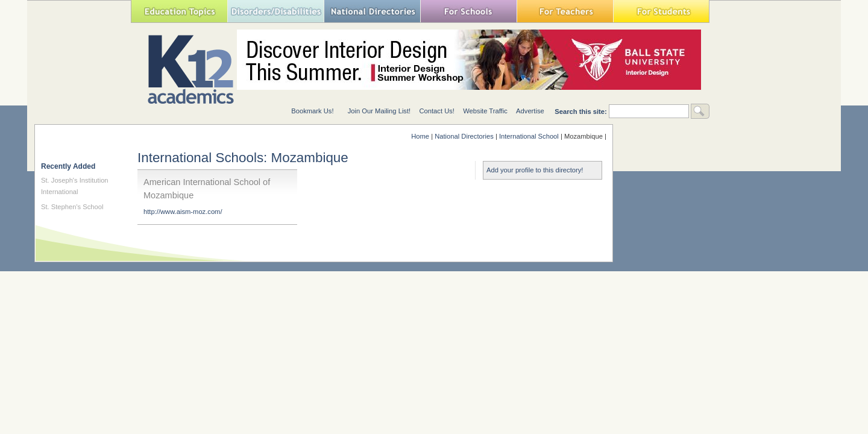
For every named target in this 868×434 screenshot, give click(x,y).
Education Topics (179, 11)
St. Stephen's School (72, 207)
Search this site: (582, 112)
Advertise (530, 111)
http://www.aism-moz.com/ (183, 212)
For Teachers (565, 11)
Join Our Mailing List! (379, 111)
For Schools (468, 11)
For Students (661, 11)
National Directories (372, 11)
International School (529, 136)
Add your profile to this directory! (535, 170)
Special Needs (275, 11)
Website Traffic (485, 111)
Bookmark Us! (312, 111)
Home (420, 136)
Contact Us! (436, 111)
